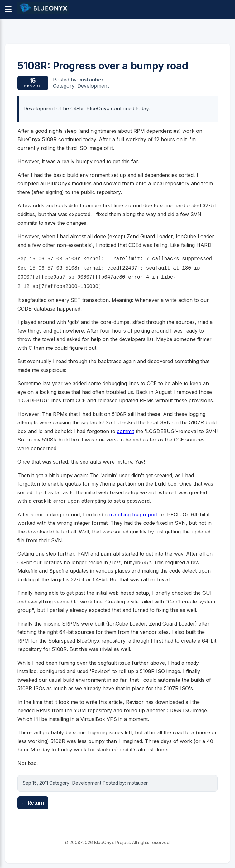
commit (125, 431)
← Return (33, 803)
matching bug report (133, 515)
